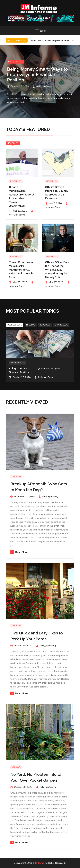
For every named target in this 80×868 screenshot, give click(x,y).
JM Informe (39, 863)
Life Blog (31, 325)
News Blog (13, 143)
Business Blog (16, 62)
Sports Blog (61, 325)
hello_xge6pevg (44, 86)
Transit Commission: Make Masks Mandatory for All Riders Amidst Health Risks (22, 270)
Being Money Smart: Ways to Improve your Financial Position (37, 74)
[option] (40, 82)
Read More (19, 552)
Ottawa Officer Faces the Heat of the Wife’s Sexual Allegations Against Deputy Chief (58, 270)
